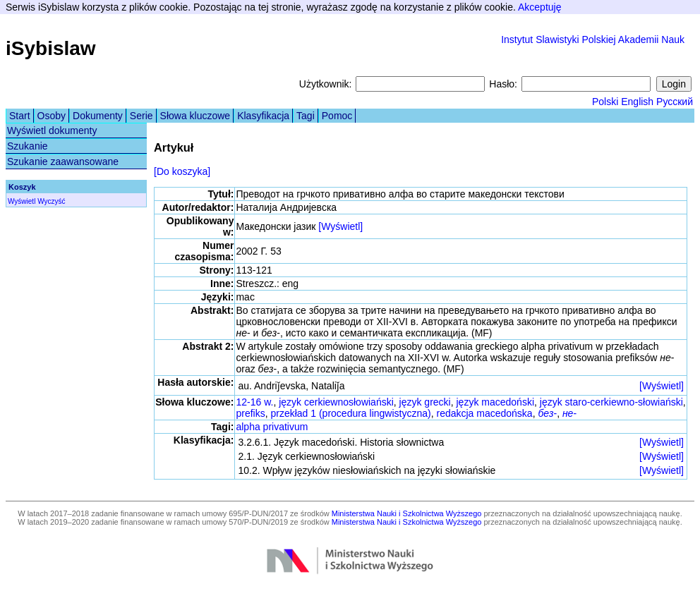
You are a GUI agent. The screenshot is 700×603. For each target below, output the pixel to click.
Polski (605, 102)
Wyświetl (22, 201)
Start (20, 116)
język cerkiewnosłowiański (336, 402)
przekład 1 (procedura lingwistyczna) (350, 413)
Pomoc (337, 116)
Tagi (306, 116)
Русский (675, 102)
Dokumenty (98, 116)
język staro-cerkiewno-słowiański (611, 402)
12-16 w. (254, 402)
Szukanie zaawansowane (63, 162)
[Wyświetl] (340, 226)
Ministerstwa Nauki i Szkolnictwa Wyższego (407, 513)
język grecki (425, 402)
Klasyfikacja (263, 116)
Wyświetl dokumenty (52, 130)
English (637, 102)
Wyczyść (51, 201)
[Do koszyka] (182, 171)
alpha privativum (272, 427)
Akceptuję (539, 7)
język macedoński (496, 402)
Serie (141, 116)
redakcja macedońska (484, 413)
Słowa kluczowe (195, 116)
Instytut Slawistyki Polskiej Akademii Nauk (593, 39)
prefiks (250, 413)
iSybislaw (51, 48)
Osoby (52, 116)
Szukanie (28, 146)
